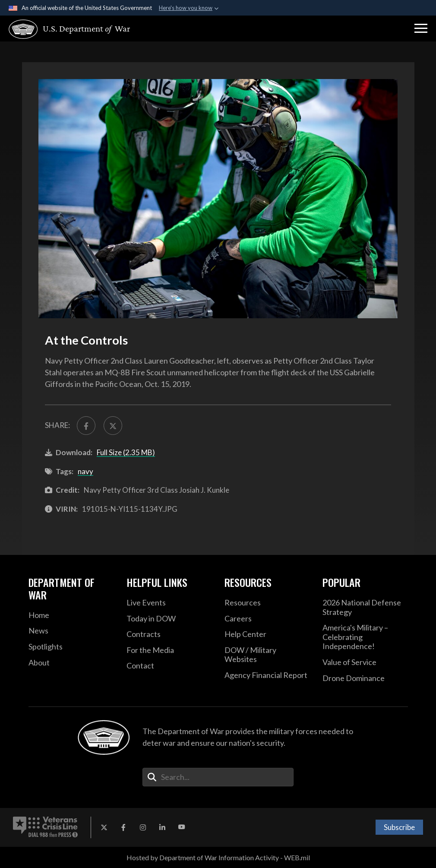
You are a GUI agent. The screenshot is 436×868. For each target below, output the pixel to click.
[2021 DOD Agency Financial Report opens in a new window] (267, 675)
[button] (421, 29)
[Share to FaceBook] (86, 426)
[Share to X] (113, 426)
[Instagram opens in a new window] (143, 827)
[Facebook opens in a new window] (123, 827)
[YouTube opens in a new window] (182, 827)
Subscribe (399, 827)
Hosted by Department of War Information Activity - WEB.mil (218, 857)
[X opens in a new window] (104, 827)
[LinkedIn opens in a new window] (162, 827)
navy (85, 471)
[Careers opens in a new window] (267, 619)
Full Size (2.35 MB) (126, 452)
